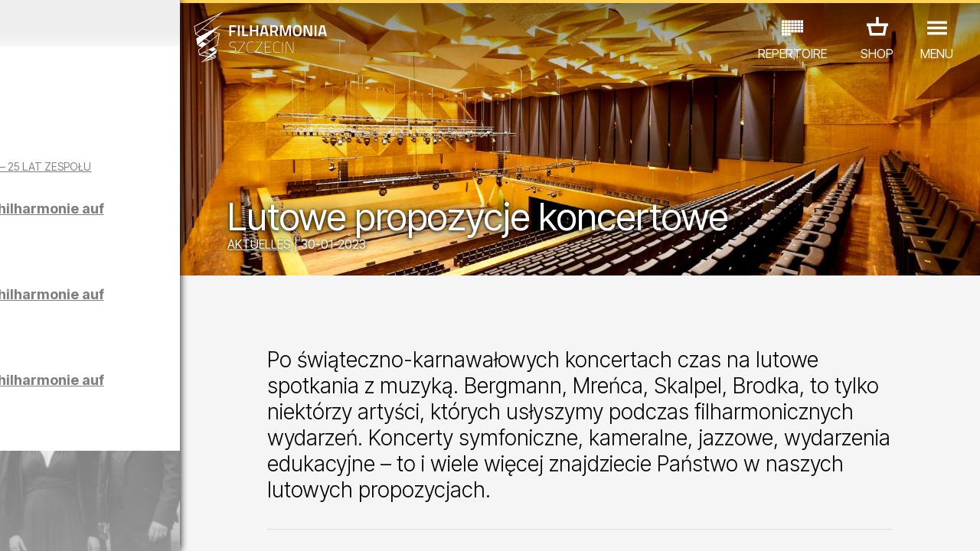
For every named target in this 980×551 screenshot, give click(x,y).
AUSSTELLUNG (185, 463)
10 (193, 525)
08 (153, 525)
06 (113, 525)
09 (173, 525)
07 (134, 525)
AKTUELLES (330, 246)
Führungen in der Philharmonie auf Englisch (140, 323)
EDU (115, 463)
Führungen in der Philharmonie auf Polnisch (140, 408)
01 (15, 525)
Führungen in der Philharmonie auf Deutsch (140, 237)
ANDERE (123, 484)
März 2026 (127, 23)
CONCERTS (54, 463)
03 (54, 525)
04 (74, 525)
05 (94, 525)
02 (35, 525)
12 (232, 525)
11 (212, 525)
